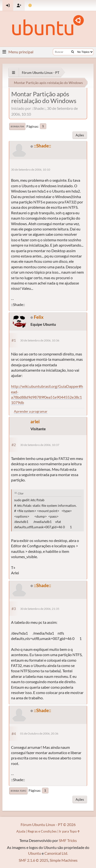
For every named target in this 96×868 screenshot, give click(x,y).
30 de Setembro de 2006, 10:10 (31, 170)
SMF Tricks (68, 840)
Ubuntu (35, 853)
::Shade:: (42, 146)
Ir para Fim (17, 126)
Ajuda (21, 831)
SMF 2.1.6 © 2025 (33, 860)
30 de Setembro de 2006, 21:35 (40, 609)
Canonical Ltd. (56, 853)
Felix (39, 317)
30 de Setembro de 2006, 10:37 (40, 445)
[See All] (14, 73)
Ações (80, 135)
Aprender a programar (31, 411)
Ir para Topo (18, 791)
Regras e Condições (42, 831)
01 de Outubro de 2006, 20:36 (39, 733)
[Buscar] (73, 52)
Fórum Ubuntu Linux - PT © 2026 (48, 824)
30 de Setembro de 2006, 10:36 (40, 340)
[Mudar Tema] (30, 5)
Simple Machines (64, 860)
